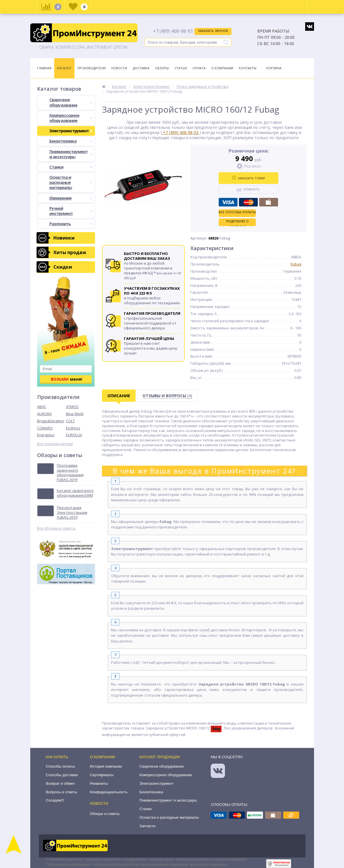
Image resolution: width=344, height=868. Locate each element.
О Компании (222, 68)
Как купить (57, 757)
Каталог (64, 68)
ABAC (42, 407)
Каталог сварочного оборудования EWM (75, 493)
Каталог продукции (160, 757)
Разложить (71, 224)
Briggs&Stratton (51, 421)
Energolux (46, 435)
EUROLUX (74, 435)
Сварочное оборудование (71, 102)
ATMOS (72, 407)
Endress (73, 428)
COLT (70, 421)
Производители (91, 68)
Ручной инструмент (71, 211)
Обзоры (162, 68)
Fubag (296, 264)
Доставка (141, 68)
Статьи (181, 68)
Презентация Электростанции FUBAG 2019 (72, 513)
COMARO (45, 428)
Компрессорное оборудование (71, 118)
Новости (119, 68)
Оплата (199, 68)
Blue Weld (75, 414)
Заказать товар (249, 178)
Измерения (71, 198)
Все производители (55, 444)
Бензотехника (71, 141)
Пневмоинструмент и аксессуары (71, 154)
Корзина (274, 68)
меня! (67, 379)
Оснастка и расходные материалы (71, 182)
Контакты (248, 68)
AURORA (44, 414)
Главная (44, 68)
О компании (102, 757)
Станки (71, 167)
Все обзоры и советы (56, 528)
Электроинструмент (71, 131)
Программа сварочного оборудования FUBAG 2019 (70, 473)
